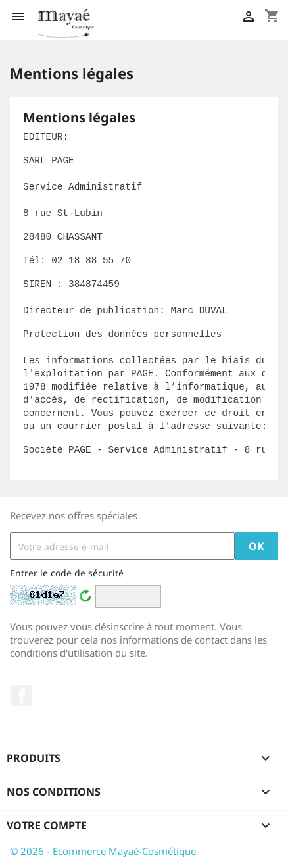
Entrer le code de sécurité (67, 573)
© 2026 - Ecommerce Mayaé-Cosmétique (103, 851)
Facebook (22, 696)
